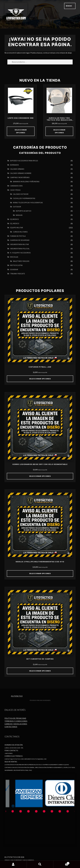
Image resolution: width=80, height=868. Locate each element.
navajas (19, 215)
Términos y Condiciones (16, 721)
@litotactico (17, 696)
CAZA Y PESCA (15, 190)
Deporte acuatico (24, 211)
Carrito (61, 863)
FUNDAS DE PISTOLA (18, 236)
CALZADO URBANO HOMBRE (21, 173)
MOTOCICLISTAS (16, 265)
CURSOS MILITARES (20, 232)
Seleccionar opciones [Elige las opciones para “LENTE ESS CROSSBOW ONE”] (21, 131)
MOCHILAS (14, 257)
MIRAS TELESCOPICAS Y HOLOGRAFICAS (28, 203)
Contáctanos (11, 727)
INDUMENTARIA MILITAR (19, 244)
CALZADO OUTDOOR (21, 194)
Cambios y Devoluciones (16, 724)
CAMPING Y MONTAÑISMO (20, 177)
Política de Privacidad (15, 718)
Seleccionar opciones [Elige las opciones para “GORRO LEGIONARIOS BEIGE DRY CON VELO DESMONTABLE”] (40, 476)
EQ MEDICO (14, 219)
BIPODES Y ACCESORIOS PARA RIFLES (24, 161)
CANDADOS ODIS (16, 186)
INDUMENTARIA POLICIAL (20, 249)
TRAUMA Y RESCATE (18, 274)
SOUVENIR (14, 269)
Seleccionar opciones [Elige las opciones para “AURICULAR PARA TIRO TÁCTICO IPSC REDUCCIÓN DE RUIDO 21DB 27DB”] (59, 131)
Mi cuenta (13, 864)
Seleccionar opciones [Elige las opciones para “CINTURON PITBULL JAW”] (40, 379)
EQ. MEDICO (15, 223)
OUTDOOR (17, 207)
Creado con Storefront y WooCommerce (19, 860)
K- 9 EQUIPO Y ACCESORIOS (20, 253)
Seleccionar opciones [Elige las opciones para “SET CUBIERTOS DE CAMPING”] (40, 671)
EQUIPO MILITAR (17, 228)
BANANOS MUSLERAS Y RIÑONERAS (26, 182)
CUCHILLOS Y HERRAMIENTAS (24, 198)
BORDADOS (14, 165)
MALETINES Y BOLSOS (21, 261)
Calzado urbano (17, 169)
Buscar (40, 864)
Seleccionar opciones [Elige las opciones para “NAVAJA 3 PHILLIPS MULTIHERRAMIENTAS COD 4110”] (40, 573)
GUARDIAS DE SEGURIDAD (20, 240)
